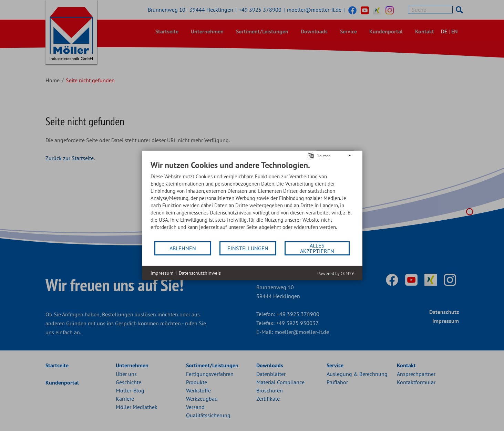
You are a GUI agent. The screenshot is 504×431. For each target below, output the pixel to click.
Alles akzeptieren (317, 248)
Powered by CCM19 (336, 274)
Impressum (162, 273)
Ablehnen (183, 248)
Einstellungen (248, 248)
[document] (252, 200)
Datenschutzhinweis (200, 273)
